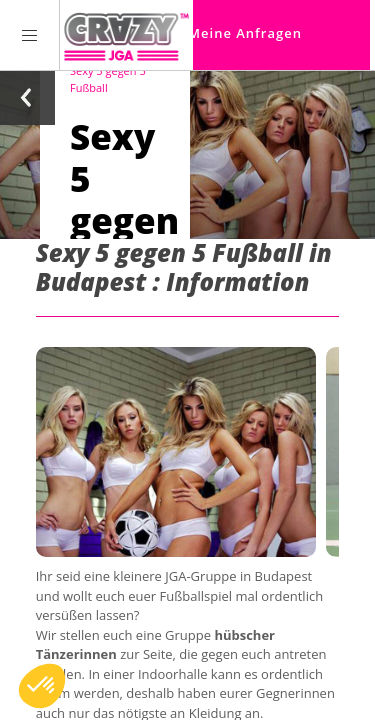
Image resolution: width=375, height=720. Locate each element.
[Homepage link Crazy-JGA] (126, 35)
